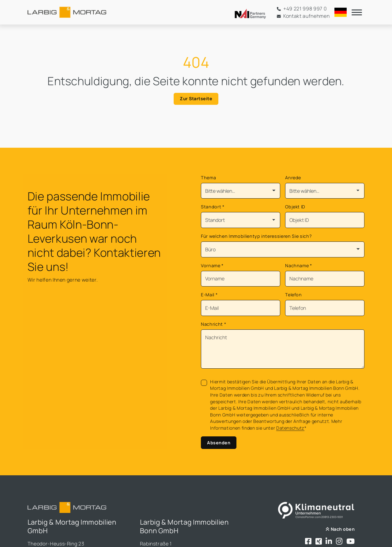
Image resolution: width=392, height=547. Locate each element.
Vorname (212, 266)
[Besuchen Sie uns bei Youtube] (351, 542)
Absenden (219, 443)
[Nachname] (325, 279)
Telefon (294, 295)
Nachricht (213, 324)
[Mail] (241, 308)
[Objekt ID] (325, 220)
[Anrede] (325, 191)
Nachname (299, 266)
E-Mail (209, 295)
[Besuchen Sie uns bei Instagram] (339, 542)
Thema (208, 178)
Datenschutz (290, 428)
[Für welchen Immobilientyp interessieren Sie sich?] (283, 249)
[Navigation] (357, 12)
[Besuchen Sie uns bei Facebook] (308, 542)
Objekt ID (295, 207)
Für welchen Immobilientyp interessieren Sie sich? (256, 236)
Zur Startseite (196, 99)
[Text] (283, 349)
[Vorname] (241, 279)
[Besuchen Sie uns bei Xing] (319, 542)
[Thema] (241, 191)
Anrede (293, 178)
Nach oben (340, 529)
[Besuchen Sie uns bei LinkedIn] (329, 542)
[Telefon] (325, 308)
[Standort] (241, 220)
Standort (213, 207)
